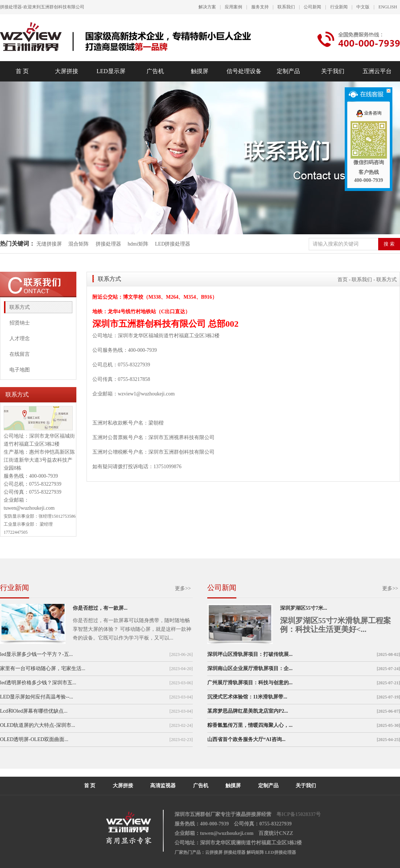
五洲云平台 (377, 71)
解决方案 (207, 7)
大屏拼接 (67, 71)
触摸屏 (200, 71)
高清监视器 (163, 786)
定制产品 (288, 71)
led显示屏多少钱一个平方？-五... (36, 654)
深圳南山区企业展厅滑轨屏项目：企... (250, 668)
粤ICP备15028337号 (299, 814)
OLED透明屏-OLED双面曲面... (34, 739)
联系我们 (286, 7)
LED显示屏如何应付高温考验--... (37, 697)
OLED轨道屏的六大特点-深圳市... (38, 725)
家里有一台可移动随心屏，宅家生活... (43, 668)
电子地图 (20, 370)
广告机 (155, 71)
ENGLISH (388, 7)
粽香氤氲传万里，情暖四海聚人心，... (250, 725)
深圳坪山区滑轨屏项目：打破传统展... (250, 654)
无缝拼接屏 (50, 244)
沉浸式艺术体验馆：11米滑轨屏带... (247, 697)
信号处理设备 (244, 71)
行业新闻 (339, 7)
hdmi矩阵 (138, 244)
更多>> (183, 588)
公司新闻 (312, 7)
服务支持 (260, 7)
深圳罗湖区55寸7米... (304, 608)
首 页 (22, 71)
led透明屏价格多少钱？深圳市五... (38, 683)
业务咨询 (369, 113)
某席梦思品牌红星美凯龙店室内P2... (248, 711)
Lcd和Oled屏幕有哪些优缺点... (34, 711)
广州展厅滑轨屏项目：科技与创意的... (250, 683)
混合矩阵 (79, 244)
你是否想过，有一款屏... (100, 608)
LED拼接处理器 (173, 244)
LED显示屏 (111, 71)
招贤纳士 (20, 323)
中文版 (363, 7)
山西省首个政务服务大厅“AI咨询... (246, 739)
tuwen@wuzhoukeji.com (29, 508)
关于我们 (333, 71)
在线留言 (20, 354)
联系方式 (20, 307)
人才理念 (20, 339)
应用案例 (233, 7)
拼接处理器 (108, 244)
